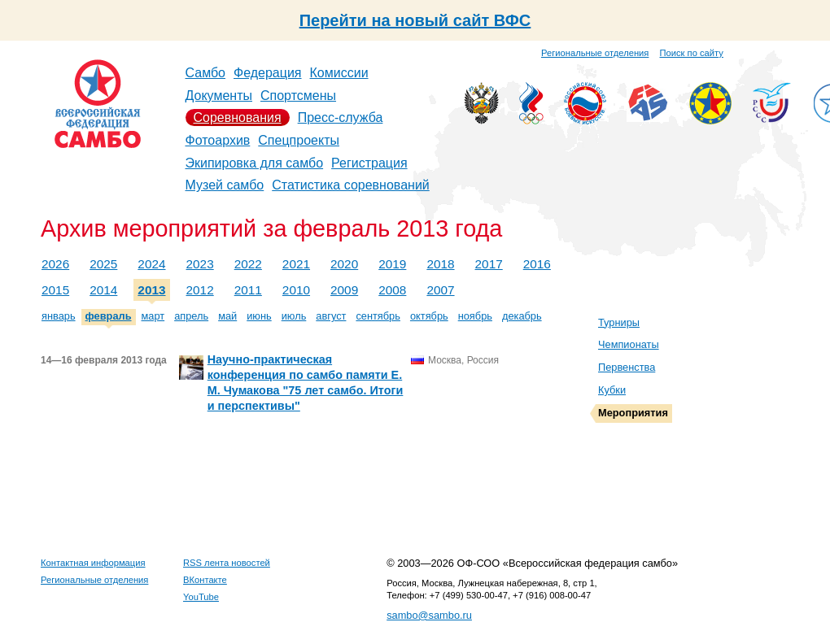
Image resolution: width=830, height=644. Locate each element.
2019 (392, 264)
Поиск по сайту (692, 53)
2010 (296, 290)
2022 (248, 264)
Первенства (627, 367)
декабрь (522, 316)
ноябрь (475, 316)
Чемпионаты (629, 344)
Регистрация (369, 163)
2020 (344, 264)
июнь (259, 316)
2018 (440, 264)
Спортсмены (298, 96)
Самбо (206, 73)
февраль (109, 316)
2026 (55, 264)
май (227, 316)
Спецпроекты (299, 140)
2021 (296, 264)
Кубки (612, 390)
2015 (55, 290)
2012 (200, 290)
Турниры (619, 322)
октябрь (429, 316)
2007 (440, 290)
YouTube (201, 597)
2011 (248, 290)
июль (294, 316)
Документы (219, 96)
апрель (191, 316)
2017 (489, 264)
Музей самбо (225, 185)
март (153, 316)
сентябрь (378, 316)
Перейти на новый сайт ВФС (415, 20)
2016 (537, 264)
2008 (392, 290)
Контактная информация (93, 563)
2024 (151, 264)
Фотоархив (218, 140)
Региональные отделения (595, 53)
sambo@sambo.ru (429, 615)
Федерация (268, 73)
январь (59, 316)
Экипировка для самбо (255, 163)
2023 (200, 264)
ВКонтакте (205, 580)
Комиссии (339, 73)
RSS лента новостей (227, 563)
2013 (151, 290)
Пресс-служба (341, 117)
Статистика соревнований (351, 185)
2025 (103, 264)
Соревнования (238, 117)
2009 (344, 290)
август (331, 316)
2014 (103, 290)
